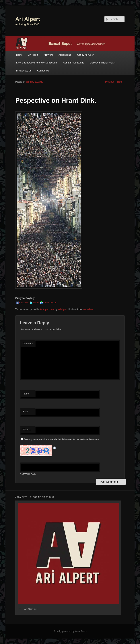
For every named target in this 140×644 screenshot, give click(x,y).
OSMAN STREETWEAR (103, 63)
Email (25, 411)
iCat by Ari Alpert (85, 55)
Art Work (48, 55)
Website (27, 429)
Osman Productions (73, 63)
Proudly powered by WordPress (70, 631)
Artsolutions (65, 55)
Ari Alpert (28, 19)
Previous (108, 82)
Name (26, 394)
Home (19, 55)
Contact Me (43, 71)
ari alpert (63, 309)
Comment (28, 343)
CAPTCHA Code (28, 474)
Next (121, 82)
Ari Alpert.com (47, 309)
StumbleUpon (48, 303)
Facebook (22, 303)
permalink (88, 309)
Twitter (34, 303)
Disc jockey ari (24, 71)
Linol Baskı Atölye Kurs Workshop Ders (37, 63)
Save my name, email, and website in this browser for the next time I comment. (62, 439)
